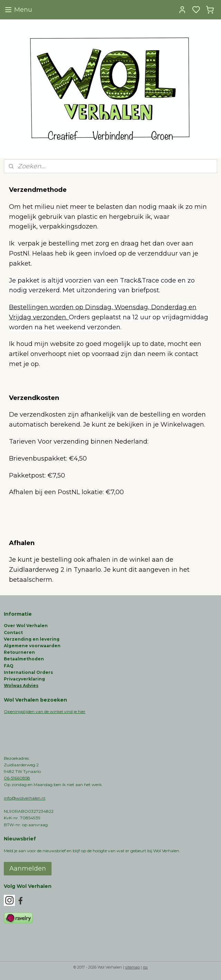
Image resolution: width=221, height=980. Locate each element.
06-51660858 (17, 778)
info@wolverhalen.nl (25, 798)
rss (145, 967)
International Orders (28, 672)
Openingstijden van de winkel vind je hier (45, 711)
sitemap (132, 967)
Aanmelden (28, 868)
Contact (13, 632)
